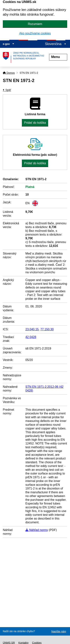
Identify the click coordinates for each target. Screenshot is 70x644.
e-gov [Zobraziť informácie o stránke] (8, 44)
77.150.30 (47, 329)
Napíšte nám (59, 631)
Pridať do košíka (35, 123)
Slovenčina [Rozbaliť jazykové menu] (56, 44)
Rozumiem (35, 24)
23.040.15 (32, 329)
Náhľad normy (37, 530)
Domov (9, 73)
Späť (8, 90)
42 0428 (31, 337)
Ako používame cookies (35, 33)
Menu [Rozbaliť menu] (58, 57)
